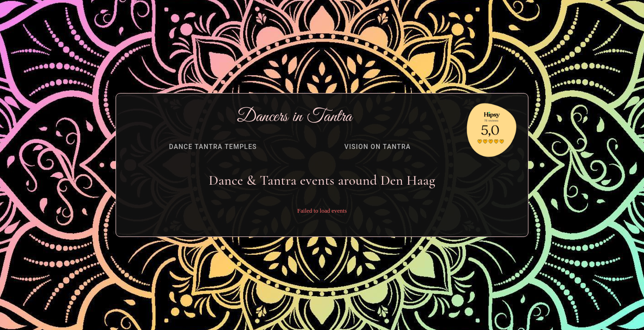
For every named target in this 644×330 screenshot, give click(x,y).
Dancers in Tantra (295, 117)
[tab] (213, 147)
